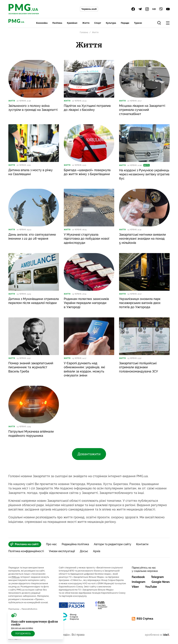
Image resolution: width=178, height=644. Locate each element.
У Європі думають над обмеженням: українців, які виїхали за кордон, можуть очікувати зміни (84, 369)
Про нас (51, 544)
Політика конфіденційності (26, 551)
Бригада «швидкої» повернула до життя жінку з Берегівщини (87, 172)
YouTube (151, 587)
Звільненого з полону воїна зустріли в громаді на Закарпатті (33, 108)
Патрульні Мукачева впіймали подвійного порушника (31, 433)
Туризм (138, 23)
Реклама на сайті (24, 544)
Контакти (142, 544)
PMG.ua (15, 577)
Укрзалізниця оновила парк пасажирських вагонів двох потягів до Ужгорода (140, 303)
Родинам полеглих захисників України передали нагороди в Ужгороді (86, 303)
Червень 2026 (89, 9)
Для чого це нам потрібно (22, 628)
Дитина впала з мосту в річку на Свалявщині (31, 172)
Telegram (157, 577)
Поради (125, 23)
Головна (84, 32)
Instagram (139, 582)
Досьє (84, 551)
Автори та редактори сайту (113, 544)
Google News (161, 582)
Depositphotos (29, 609)
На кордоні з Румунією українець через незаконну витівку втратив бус (144, 174)
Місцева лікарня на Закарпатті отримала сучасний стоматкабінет (142, 110)
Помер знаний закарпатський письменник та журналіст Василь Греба (31, 367)
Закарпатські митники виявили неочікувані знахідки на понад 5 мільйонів (142, 239)
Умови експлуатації (62, 551)
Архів (97, 551)
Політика (57, 23)
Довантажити (89, 454)
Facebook (138, 577)
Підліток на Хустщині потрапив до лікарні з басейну (87, 108)
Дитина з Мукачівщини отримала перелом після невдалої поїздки (34, 301)
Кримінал (72, 23)
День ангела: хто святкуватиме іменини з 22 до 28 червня (32, 237)
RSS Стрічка (142, 619)
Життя (86, 23)
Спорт (98, 23)
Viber (135, 587)
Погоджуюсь (23, 634)
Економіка (42, 23)
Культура (111, 23)
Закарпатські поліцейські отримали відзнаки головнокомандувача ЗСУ (138, 367)
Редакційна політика (75, 544)
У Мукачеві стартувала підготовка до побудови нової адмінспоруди (86, 239)
